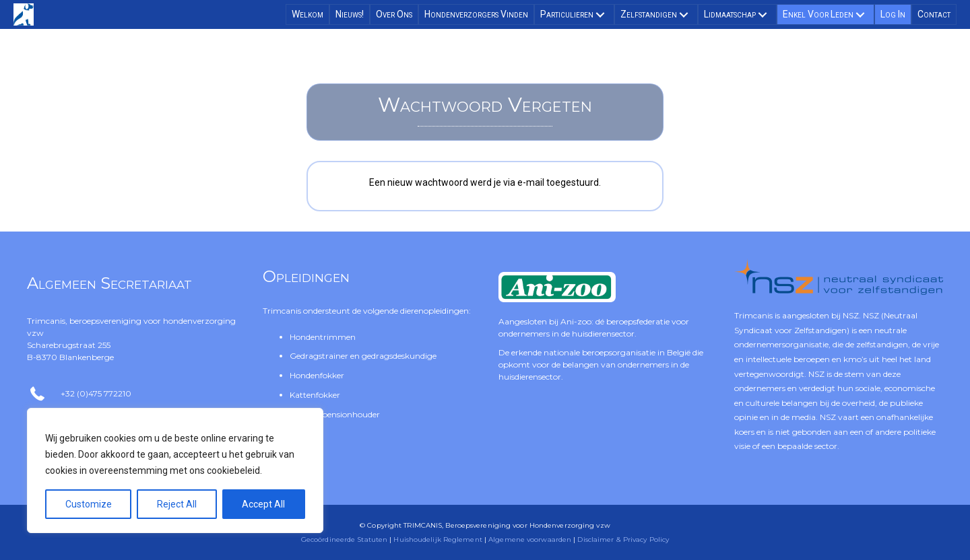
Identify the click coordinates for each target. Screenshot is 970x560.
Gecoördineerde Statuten (344, 539)
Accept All (263, 504)
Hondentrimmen (323, 337)
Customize (89, 504)
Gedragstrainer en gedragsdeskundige (363, 356)
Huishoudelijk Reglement (438, 539)
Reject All (177, 504)
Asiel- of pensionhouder (335, 414)
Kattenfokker (315, 395)
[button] (600, 15)
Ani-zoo (576, 321)
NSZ (851, 315)
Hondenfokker (317, 375)
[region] (175, 470)
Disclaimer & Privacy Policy (623, 539)
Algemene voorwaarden (530, 539)
